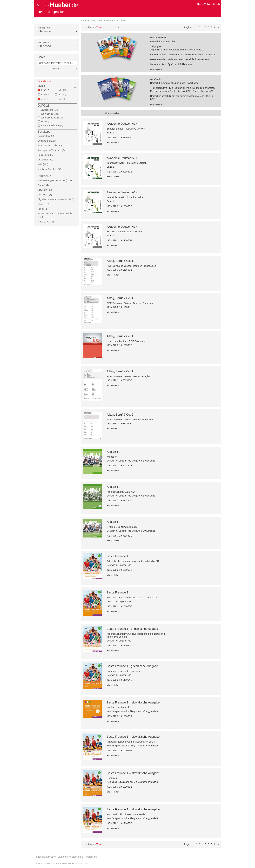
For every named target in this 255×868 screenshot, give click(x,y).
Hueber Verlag (204, 4)
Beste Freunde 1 (117, 556)
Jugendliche (50, 114)
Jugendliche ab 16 (52, 118)
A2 (63, 90)
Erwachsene (50, 110)
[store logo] (57, 8)
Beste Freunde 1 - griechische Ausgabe (132, 629)
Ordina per (91, 27)
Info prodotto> (113, 143)
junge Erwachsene (52, 125)
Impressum (91, 857)
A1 (46, 90)
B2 (63, 95)
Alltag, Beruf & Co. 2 (120, 415)
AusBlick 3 (114, 452)
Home (84, 21)
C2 (62, 99)
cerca (56, 69)
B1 (46, 95)
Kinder (47, 122)
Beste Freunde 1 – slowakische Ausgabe (133, 703)
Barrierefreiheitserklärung (70, 857)
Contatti (216, 4)
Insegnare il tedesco (101, 21)
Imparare (44, 44)
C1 (46, 99)
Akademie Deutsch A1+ (122, 124)
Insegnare (44, 29)
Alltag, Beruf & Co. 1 (120, 261)
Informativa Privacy (46, 857)
